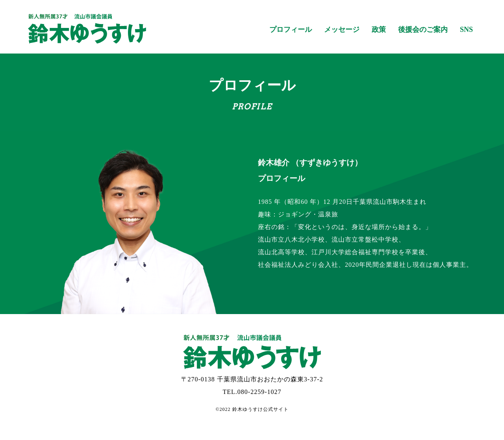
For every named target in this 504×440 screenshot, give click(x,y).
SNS (466, 30)
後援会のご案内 (423, 30)
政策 (379, 30)
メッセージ (342, 30)
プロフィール (291, 30)
